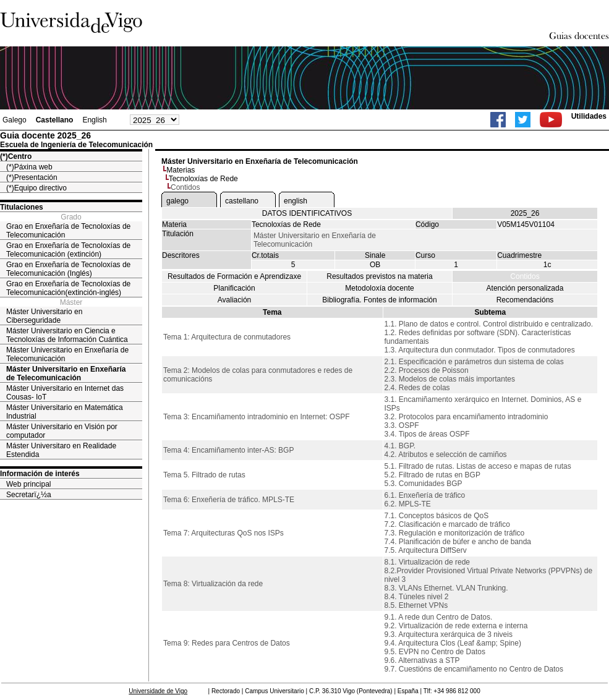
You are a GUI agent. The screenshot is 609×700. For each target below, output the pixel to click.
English (94, 120)
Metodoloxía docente (379, 288)
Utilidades (589, 116)
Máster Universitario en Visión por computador (62, 431)
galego (177, 201)
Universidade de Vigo (158, 691)
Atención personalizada (525, 288)
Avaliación (234, 300)
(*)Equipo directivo (36, 188)
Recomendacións (525, 300)
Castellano (55, 120)
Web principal (28, 484)
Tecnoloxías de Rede (203, 179)
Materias (181, 170)
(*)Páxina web (29, 167)
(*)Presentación (32, 177)
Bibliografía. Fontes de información (379, 300)
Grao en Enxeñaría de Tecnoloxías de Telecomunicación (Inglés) (68, 269)
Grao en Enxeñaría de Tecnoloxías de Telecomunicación (68, 231)
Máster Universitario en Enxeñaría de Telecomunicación (67, 354)
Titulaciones (22, 207)
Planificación (234, 288)
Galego (15, 120)
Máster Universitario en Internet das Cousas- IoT (65, 393)
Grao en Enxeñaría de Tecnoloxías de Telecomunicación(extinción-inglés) (68, 288)
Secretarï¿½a (29, 495)
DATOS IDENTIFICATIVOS (307, 213)
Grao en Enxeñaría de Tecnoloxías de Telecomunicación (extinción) (68, 250)
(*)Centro (16, 156)
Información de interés (40, 474)
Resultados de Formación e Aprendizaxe (234, 276)
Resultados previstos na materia (379, 276)
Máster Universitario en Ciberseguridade (44, 316)
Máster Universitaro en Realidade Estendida (61, 450)
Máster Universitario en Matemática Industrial (65, 412)
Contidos (525, 276)
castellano (242, 201)
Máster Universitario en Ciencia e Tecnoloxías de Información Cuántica (67, 335)
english (296, 201)
